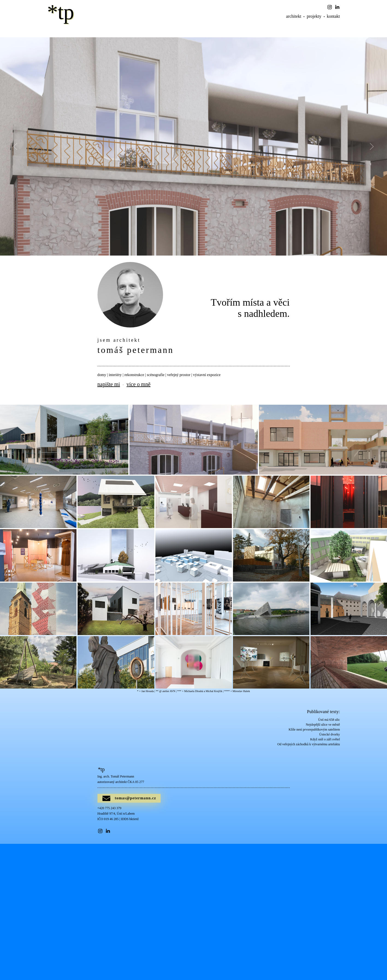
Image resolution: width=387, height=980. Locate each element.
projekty (314, 16)
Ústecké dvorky (330, 734)
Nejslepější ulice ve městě (323, 725)
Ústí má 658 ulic (329, 720)
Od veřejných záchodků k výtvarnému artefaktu (309, 744)
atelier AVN (169, 692)
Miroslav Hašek (241, 692)
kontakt (333, 16)
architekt (294, 16)
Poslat (274, 956)
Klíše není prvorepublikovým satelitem (314, 729)
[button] (330, 7)
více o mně (138, 384)
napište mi (109, 384)
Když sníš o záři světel (325, 739)
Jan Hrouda (147, 692)
